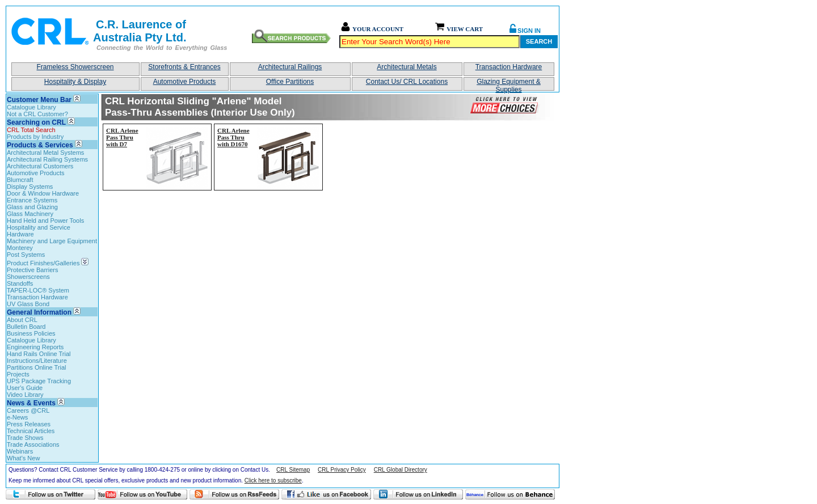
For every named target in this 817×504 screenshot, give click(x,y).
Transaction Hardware (509, 67)
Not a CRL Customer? (37, 114)
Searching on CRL (36, 122)
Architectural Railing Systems (47, 159)
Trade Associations (33, 444)
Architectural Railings (290, 67)
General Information (39, 312)
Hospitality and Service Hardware (39, 231)
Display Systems (30, 187)
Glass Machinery (30, 214)
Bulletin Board (26, 327)
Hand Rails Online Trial (39, 354)
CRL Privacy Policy (342, 470)
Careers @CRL (28, 410)
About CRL (22, 320)
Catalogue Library (31, 107)
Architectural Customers (40, 166)
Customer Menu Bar (39, 100)
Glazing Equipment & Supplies (509, 84)
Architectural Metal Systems (45, 153)
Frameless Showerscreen (75, 67)
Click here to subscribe (273, 480)
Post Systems (26, 255)
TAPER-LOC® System (38, 290)
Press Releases (29, 424)
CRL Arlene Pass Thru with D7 (122, 137)
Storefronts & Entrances (184, 67)
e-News (17, 417)
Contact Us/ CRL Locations (407, 82)
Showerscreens (28, 277)
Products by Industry (35, 137)
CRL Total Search (31, 130)
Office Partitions (290, 82)
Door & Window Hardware (43, 193)
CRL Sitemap (293, 470)
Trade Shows (25, 438)
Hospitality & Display (75, 82)
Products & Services (40, 145)
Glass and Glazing (32, 207)
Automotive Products (185, 82)
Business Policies (31, 333)
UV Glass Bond (28, 304)
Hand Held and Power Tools (45, 221)
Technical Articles (31, 431)
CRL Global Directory (401, 470)
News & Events (31, 403)
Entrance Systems (32, 200)
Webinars (20, 451)
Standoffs (20, 283)
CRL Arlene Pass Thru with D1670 (233, 137)
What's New (23, 458)
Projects (18, 374)
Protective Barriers (32, 270)
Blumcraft (20, 180)
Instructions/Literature (37, 361)
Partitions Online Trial (37, 367)
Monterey (20, 248)
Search (539, 41)
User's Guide (25, 388)
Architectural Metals (407, 67)
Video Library (25, 395)
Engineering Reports (35, 347)
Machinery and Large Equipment (52, 241)
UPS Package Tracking (39, 381)
